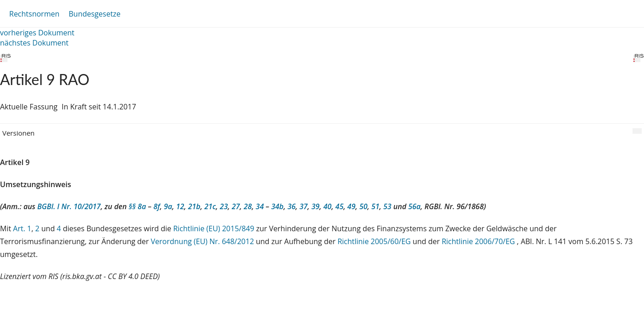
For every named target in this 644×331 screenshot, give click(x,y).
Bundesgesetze (95, 14)
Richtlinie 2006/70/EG (479, 241)
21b (194, 206)
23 (224, 206)
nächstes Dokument (34, 43)
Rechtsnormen (34, 14)
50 (363, 206)
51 (375, 206)
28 (248, 206)
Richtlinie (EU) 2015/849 (214, 228)
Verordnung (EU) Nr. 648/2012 (203, 241)
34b (277, 206)
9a (168, 206)
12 (180, 206)
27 (236, 206)
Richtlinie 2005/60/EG (375, 241)
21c (210, 206)
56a (414, 206)
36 (292, 206)
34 (260, 206)
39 (316, 206)
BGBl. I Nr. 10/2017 (69, 206)
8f (156, 206)
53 (387, 206)
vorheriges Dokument (37, 33)
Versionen (18, 133)
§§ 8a (138, 206)
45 (339, 206)
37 (304, 206)
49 (351, 206)
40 (328, 206)
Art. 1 (22, 228)
